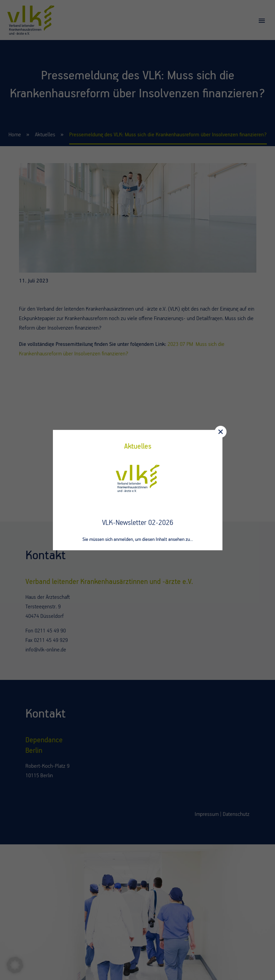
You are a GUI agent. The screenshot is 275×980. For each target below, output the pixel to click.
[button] (15, 965)
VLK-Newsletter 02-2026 (138, 523)
